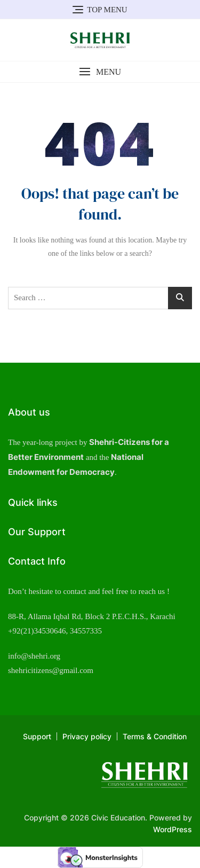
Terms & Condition (155, 736)
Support (37, 736)
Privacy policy (87, 736)
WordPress (173, 829)
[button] (100, 72)
